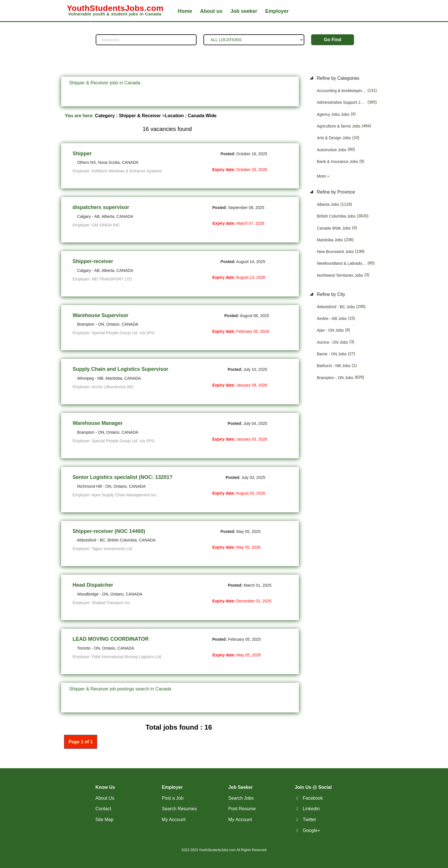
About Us (105, 798)
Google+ (312, 830)
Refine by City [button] (330, 294)
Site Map (104, 820)
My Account (174, 820)
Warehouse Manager (98, 423)
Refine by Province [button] (335, 192)
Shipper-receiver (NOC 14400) (109, 531)
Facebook (313, 798)
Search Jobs (241, 798)
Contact (103, 809)
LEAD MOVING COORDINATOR (111, 639)
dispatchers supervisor (101, 207)
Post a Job (173, 798)
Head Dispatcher (93, 585)
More (321, 176)
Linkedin (311, 809)
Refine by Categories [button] (337, 78)
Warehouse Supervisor (100, 315)
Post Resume (242, 809)
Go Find (333, 40)
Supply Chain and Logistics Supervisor (120, 369)
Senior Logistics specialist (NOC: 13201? (123, 477)
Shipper (82, 154)
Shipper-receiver (93, 261)
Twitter (310, 820)
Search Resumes (180, 809)
